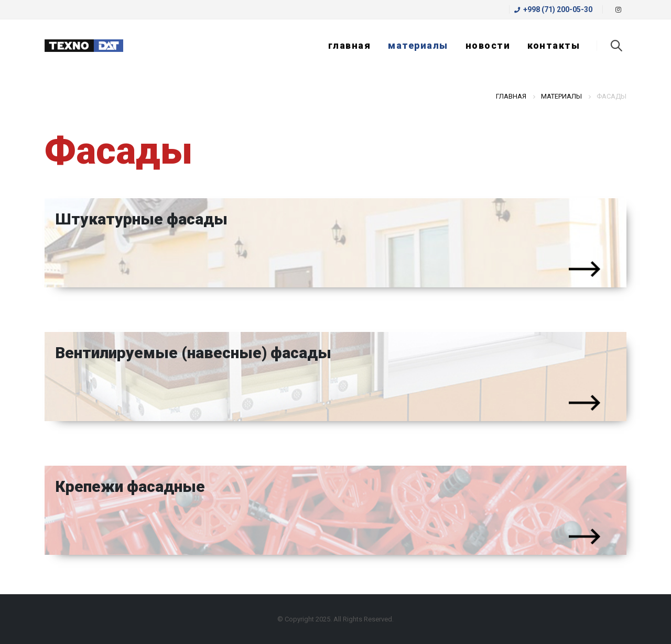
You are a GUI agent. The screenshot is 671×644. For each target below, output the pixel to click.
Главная (350, 45)
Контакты (554, 45)
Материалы (418, 45)
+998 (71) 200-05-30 (553, 9)
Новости (488, 45)
